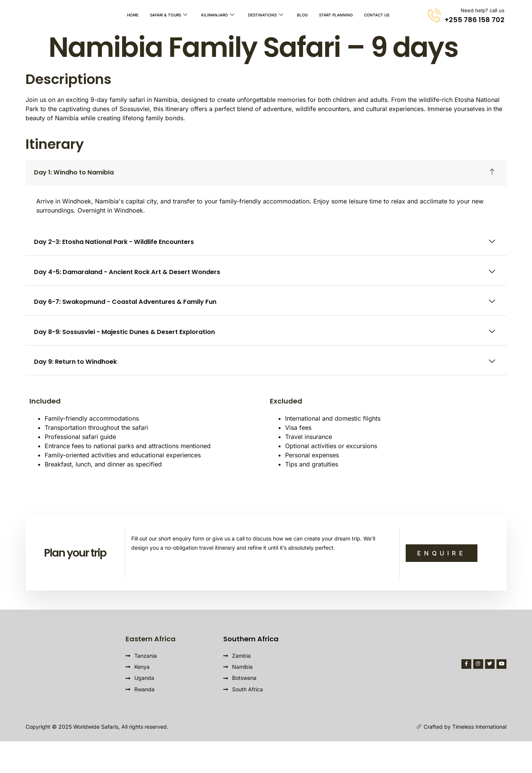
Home (133, 15)
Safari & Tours (169, 15)
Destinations (266, 15)
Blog (302, 15)
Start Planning (336, 15)
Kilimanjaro (218, 15)
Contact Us (377, 15)
